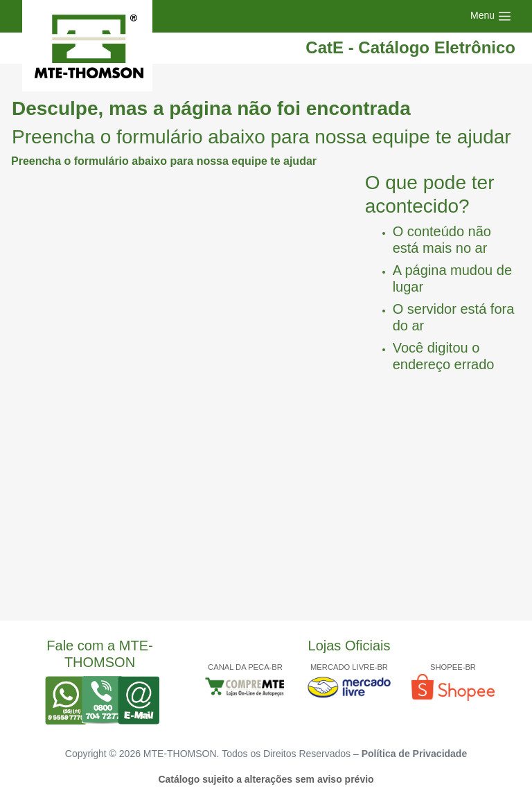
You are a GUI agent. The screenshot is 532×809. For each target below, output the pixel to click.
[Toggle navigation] (491, 16)
